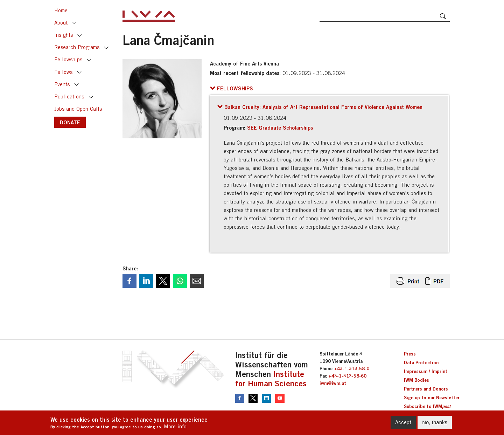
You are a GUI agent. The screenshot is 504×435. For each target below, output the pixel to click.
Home (61, 10)
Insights (64, 35)
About (61, 23)
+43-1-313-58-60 (347, 376)
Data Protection (421, 362)
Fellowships (68, 59)
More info (175, 428)
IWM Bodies (416, 380)
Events (62, 84)
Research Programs (77, 47)
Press (410, 354)
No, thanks (435, 424)
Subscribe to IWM (427, 406)
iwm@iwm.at (333, 383)
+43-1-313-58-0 (352, 368)
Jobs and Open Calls (78, 109)
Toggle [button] (75, 23)
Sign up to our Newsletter (432, 398)
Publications (69, 96)
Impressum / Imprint (426, 371)
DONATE (70, 122)
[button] (232, 88)
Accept (403, 424)
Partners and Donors (426, 389)
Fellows (63, 72)
